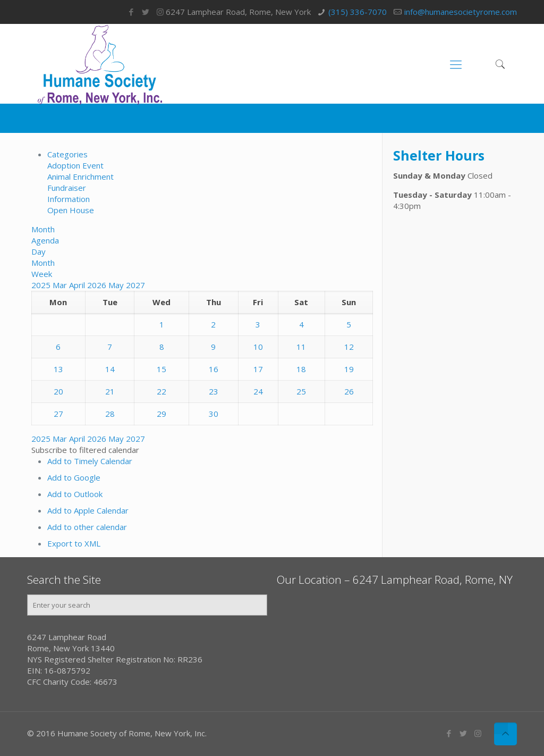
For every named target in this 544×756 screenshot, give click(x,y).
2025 (42, 285)
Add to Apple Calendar (88, 510)
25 (301, 391)
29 (161, 414)
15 (161, 369)
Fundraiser (67, 188)
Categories (67, 154)
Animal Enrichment (80, 177)
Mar (61, 285)
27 (58, 414)
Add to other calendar (87, 527)
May (117, 285)
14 (110, 369)
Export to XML (74, 543)
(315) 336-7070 (358, 12)
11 (301, 347)
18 (301, 369)
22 (161, 391)
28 (110, 414)
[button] (85, 450)
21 (110, 391)
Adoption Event (75, 165)
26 (349, 391)
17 (258, 369)
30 (214, 414)
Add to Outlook (75, 494)
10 (258, 347)
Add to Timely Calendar (90, 461)
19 (349, 369)
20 (58, 391)
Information (69, 199)
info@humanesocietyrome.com (461, 12)
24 (258, 391)
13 (58, 369)
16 (214, 369)
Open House (71, 210)
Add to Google (74, 477)
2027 (135, 285)
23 (214, 391)
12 (349, 347)
